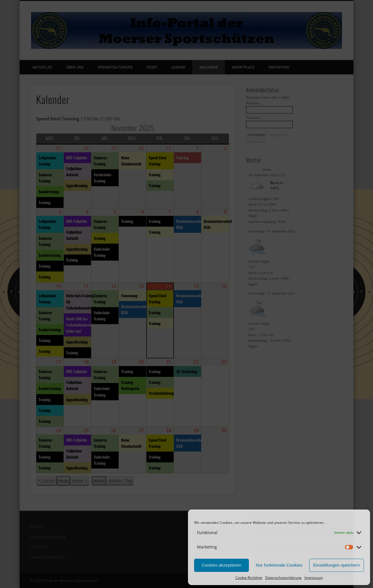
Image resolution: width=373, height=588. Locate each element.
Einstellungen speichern (337, 565)
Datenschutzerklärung (283, 578)
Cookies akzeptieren (221, 565)
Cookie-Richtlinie (249, 578)
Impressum (314, 578)
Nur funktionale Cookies (279, 565)
